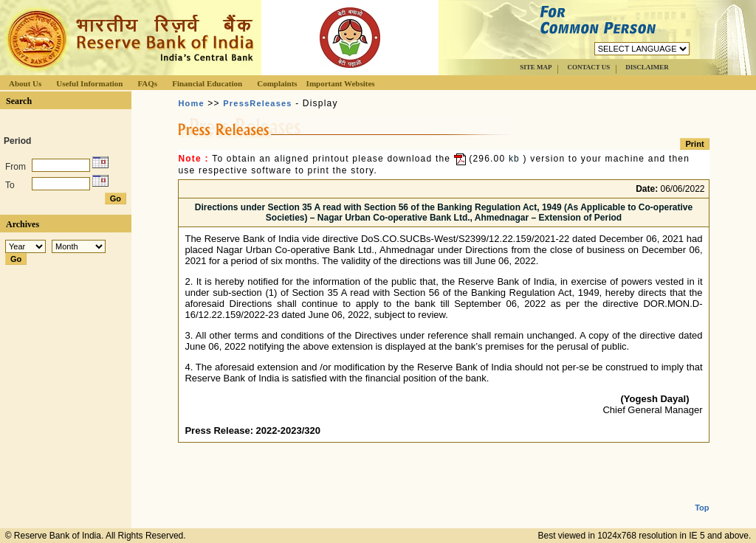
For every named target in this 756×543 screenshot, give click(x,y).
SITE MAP (536, 67)
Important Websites (341, 83)
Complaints (277, 83)
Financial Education (207, 83)
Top (702, 496)
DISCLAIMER (647, 67)
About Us (25, 83)
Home (191, 103)
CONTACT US (588, 67)
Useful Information (89, 83)
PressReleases (257, 103)
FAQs (147, 83)
